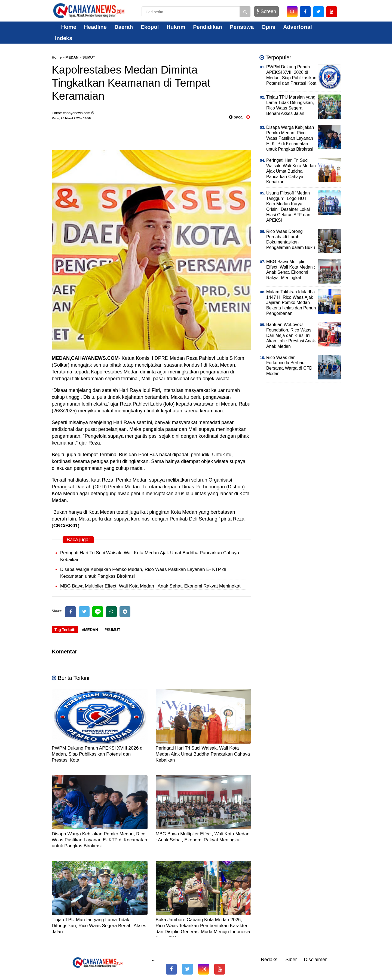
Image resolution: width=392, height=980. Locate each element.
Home (66, 27)
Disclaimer (315, 960)
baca (236, 117)
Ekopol (150, 27)
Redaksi (270, 960)
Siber (291, 960)
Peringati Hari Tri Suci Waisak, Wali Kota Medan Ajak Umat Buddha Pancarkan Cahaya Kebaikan (203, 754)
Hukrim (176, 27)
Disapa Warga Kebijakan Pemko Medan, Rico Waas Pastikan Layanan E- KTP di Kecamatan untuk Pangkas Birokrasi (99, 840)
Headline (95, 27)
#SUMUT (112, 630)
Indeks (64, 38)
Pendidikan (208, 27)
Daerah (124, 27)
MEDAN (72, 57)
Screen (266, 11)
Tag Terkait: (65, 630)
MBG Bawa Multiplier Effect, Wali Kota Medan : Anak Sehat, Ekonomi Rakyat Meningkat (150, 586)
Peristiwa (242, 27)
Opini (269, 27)
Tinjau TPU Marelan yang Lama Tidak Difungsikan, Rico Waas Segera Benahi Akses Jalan (99, 926)
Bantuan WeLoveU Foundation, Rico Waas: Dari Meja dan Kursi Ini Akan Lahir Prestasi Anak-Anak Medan (291, 335)
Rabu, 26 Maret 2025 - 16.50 (71, 118)
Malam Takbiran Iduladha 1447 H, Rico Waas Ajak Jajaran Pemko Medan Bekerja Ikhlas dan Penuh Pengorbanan (291, 303)
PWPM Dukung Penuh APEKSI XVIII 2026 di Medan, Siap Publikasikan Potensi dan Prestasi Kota (98, 754)
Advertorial (298, 27)
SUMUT (89, 57)
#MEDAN (90, 630)
